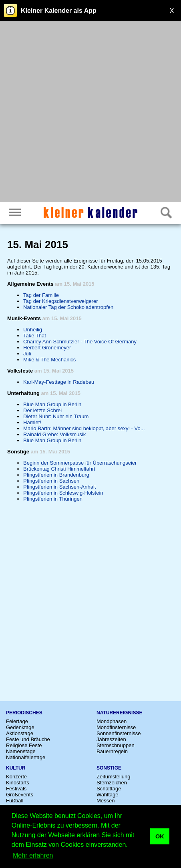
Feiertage (17, 721)
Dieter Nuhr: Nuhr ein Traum (56, 416)
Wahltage (107, 795)
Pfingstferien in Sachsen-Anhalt (59, 487)
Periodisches (24, 713)
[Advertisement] (90, 112)
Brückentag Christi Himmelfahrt (59, 469)
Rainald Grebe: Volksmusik (54, 434)
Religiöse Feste (24, 745)
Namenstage (21, 751)
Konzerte (16, 777)
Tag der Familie (41, 295)
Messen (106, 801)
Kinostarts (18, 783)
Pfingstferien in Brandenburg (56, 475)
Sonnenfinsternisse (119, 733)
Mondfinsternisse (116, 727)
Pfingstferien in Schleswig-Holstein (63, 493)
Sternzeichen (112, 783)
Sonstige (109, 768)
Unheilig (33, 330)
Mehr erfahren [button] (33, 855)
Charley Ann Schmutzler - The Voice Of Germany (80, 342)
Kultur (16, 768)
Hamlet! (32, 422)
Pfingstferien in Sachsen (51, 481)
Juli (27, 354)
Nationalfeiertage (26, 757)
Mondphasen (112, 721)
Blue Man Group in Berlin (52, 404)
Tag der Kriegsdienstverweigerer (60, 301)
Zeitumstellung (114, 777)
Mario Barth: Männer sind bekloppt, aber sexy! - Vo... (84, 428)
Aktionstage (20, 733)
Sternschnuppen (116, 745)
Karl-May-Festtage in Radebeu (59, 382)
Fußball (15, 801)
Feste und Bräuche (28, 739)
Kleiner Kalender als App (59, 11)
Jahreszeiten (111, 739)
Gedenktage (20, 727)
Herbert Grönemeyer (47, 348)
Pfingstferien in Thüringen (53, 499)
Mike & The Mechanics (49, 360)
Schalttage (109, 789)
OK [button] (160, 836)
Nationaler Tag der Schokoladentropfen (68, 307)
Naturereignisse (119, 713)
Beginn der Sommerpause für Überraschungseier (80, 463)
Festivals (16, 789)
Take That (35, 336)
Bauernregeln (112, 751)
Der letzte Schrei (42, 410)
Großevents (20, 795)
